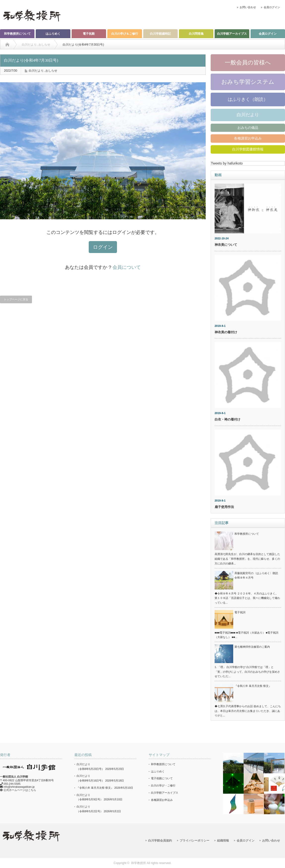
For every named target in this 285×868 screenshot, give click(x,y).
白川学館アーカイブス (232, 34)
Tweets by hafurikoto (227, 163)
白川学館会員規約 (160, 840)
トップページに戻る (16, 299)
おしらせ (51, 71)
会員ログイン (272, 7)
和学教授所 (139, 863)
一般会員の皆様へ (248, 62)
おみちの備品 (248, 128)
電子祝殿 (89, 34)
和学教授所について (17, 34)
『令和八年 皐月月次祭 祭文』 (253, 686)
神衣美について (226, 245)
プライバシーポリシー (195, 840)
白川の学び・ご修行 (163, 785)
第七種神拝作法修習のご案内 (252, 647)
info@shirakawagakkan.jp (19, 787)
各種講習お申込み (248, 138)
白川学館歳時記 (160, 34)
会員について (127, 267)
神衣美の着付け (226, 332)
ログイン (103, 247)
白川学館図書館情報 (248, 149)
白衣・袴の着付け (228, 419)
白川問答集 (196, 34)
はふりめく (53, 34)
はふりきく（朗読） (248, 99)
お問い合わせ (248, 7)
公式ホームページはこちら (20, 790)
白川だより (36, 71)
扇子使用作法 (224, 507)
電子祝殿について (162, 778)
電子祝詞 (240, 612)
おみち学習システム (248, 82)
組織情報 (223, 840)
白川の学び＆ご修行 (125, 34)
